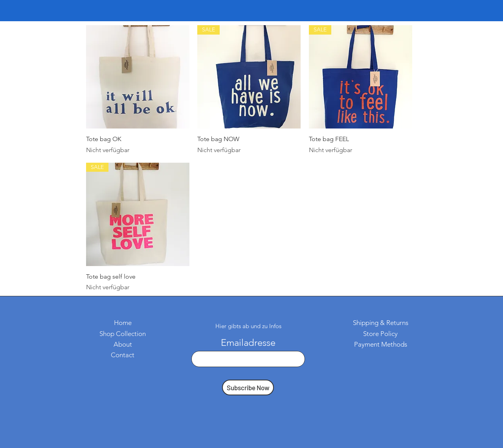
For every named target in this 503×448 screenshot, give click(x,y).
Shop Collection (123, 334)
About (123, 344)
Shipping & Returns (381, 323)
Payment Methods (381, 344)
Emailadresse (248, 343)
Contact (123, 355)
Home (123, 323)
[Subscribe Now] (248, 387)
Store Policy (380, 334)
